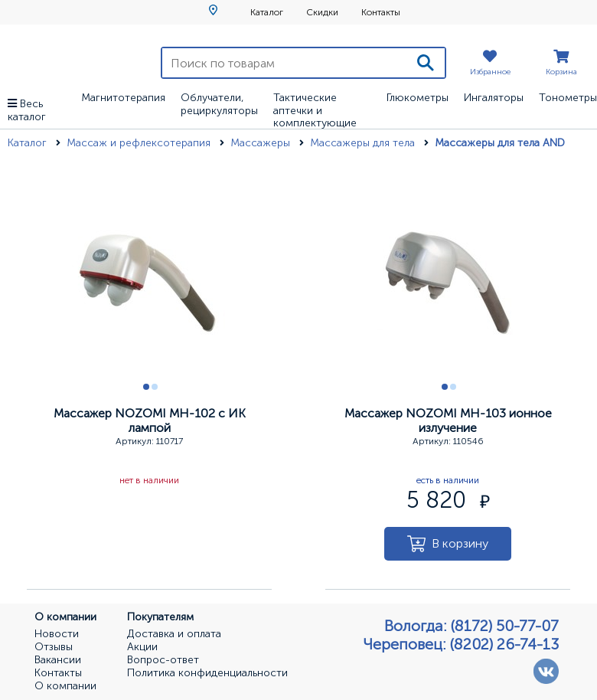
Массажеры (262, 143)
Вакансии (58, 660)
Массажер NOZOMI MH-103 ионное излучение (448, 420)
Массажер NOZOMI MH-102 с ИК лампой (150, 420)
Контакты (381, 12)
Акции (142, 647)
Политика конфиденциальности (207, 673)
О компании (65, 686)
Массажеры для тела (364, 143)
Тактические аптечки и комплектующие (315, 111)
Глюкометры (418, 98)
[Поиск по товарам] (284, 63)
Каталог (267, 12)
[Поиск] (426, 63)
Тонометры (568, 98)
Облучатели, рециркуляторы (219, 104)
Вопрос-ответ (163, 660)
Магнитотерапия (123, 98)
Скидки (322, 12)
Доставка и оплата (174, 634)
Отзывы (54, 647)
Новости (57, 634)
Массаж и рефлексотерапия (140, 143)
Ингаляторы (494, 98)
